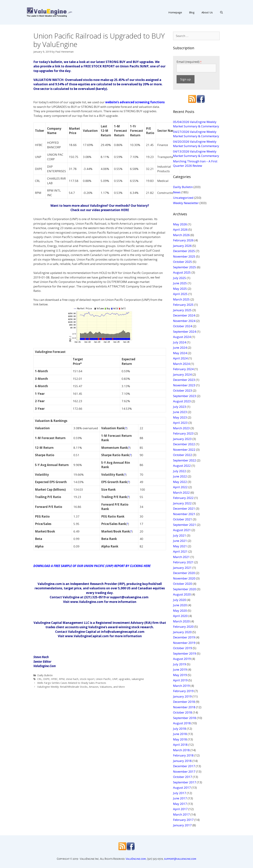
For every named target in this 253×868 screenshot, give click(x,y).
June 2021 (180, 541)
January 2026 (182, 246)
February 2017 (183, 820)
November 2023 (184, 385)
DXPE (46, 679)
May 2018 (180, 739)
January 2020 (182, 632)
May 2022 (180, 482)
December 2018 (184, 702)
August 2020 (182, 594)
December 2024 (184, 315)
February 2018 (183, 755)
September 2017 (185, 782)
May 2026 (180, 224)
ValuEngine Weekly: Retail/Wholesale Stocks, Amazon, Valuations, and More (81, 687)
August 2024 (182, 337)
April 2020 (180, 616)
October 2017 (183, 777)
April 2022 (180, 487)
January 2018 (182, 761)
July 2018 (180, 729)
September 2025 (185, 267)
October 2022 (183, 455)
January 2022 (182, 503)
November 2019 (184, 643)
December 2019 (184, 637)
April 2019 (180, 680)
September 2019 (185, 653)
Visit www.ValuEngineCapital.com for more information (100, 636)
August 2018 (182, 723)
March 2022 (181, 492)
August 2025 (182, 272)
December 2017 (184, 766)
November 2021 (184, 514)
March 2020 (181, 621)
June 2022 (180, 476)
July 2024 (180, 342)
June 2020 (180, 605)
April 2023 (180, 423)
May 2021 (180, 546)
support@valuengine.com (180, 859)
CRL (40, 679)
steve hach (72, 679)
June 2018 (180, 734)
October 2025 (183, 262)
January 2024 (182, 374)
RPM (62, 679)
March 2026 (181, 235)
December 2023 (184, 380)
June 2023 (180, 412)
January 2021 (182, 568)
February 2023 (183, 433)
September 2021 (185, 525)
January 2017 (182, 825)
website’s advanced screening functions (135, 102)
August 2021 (182, 530)
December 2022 (184, 444)
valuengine (138, 679)
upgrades (125, 679)
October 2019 (183, 648)
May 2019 (180, 675)
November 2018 (184, 707)
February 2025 (183, 305)
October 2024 (183, 326)
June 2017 (180, 798)
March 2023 (181, 428)
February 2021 (183, 562)
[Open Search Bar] (221, 12)
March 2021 (181, 557)
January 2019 (182, 696)
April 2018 (180, 745)
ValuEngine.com (136, 859)
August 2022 (182, 466)
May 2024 (180, 353)
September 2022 (185, 460)
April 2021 (180, 551)
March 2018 (181, 750)
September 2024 (185, 332)
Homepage (175, 12)
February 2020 (183, 627)
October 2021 (183, 519)
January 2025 (182, 310)
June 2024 (180, 348)
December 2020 (184, 573)
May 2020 (180, 611)
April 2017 (180, 809)
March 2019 (181, 686)
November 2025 (184, 256)
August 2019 (182, 659)
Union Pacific (103, 679)
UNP (115, 679)
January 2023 (182, 439)
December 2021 (184, 509)
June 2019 (180, 669)
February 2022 (183, 498)
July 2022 (180, 471)
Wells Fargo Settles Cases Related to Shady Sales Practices (72, 683)
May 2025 (180, 289)
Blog (192, 12)
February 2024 (183, 369)
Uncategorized (183, 198)
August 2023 (182, 401)
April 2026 (180, 229)
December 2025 (184, 251)
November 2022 (184, 450)
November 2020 (184, 578)
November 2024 (184, 321)
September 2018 (185, 718)
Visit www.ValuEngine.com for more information (100, 602)
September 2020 (185, 589)
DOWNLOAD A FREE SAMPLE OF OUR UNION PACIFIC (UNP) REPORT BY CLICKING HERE (92, 566)
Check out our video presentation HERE (100, 210)
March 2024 (181, 364)
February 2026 (183, 240)
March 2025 (181, 299)
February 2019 (183, 691)
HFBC (54, 679)
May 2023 (180, 417)
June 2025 (180, 283)
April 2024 (180, 358)
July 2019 (180, 664)
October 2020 (183, 584)
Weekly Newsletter (186, 203)
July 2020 (180, 600)
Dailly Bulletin (45, 675)
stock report (87, 679)
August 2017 (182, 788)
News (177, 192)
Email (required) (189, 62)
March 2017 (181, 814)
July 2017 (180, 793)
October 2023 (183, 390)
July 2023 (180, 407)
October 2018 (183, 712)
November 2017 (184, 772)
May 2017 (180, 804)
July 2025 (180, 278)
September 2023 (185, 396)
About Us (207, 12)
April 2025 (180, 294)
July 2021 (180, 535)
